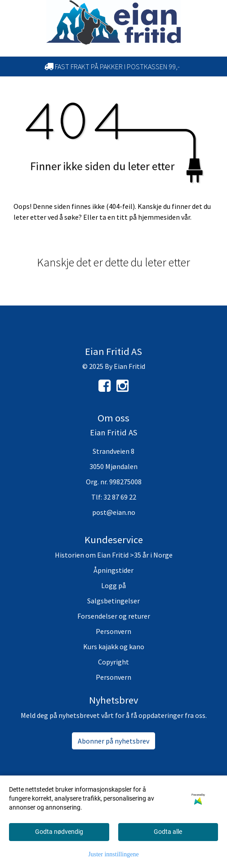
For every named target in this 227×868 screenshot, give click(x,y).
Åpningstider (113, 570)
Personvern (113, 631)
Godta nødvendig (59, 832)
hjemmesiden (159, 217)
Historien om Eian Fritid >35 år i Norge (114, 555)
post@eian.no (114, 512)
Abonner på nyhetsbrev (113, 741)
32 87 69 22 (120, 497)
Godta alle (168, 832)
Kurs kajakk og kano (114, 647)
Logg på (113, 585)
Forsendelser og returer (114, 616)
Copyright (113, 662)
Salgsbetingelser (113, 601)
